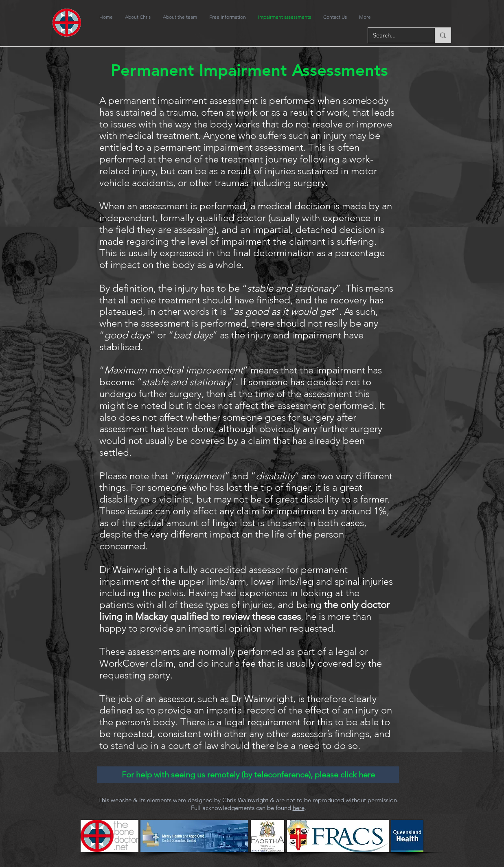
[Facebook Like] (419, 17)
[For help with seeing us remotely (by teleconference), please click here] (248, 775)
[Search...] (395, 35)
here (299, 808)
